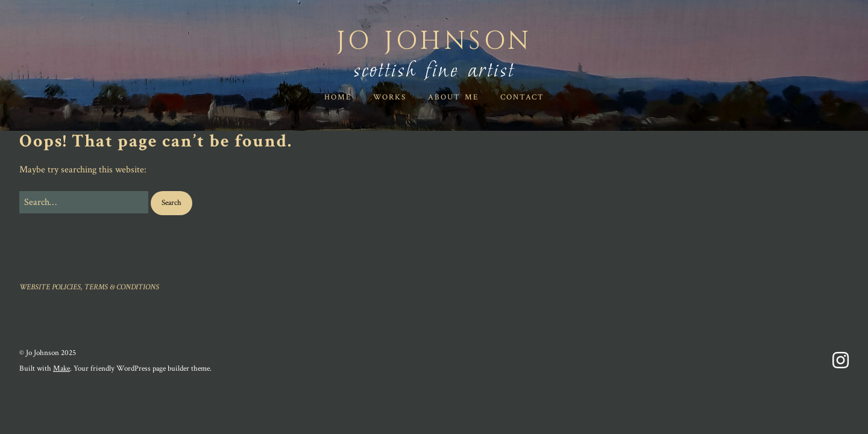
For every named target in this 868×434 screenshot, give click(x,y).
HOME (338, 97)
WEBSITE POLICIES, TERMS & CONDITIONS (89, 287)
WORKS (390, 97)
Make (61, 369)
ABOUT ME (453, 97)
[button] (171, 203)
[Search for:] (84, 203)
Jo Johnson (434, 41)
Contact (522, 97)
